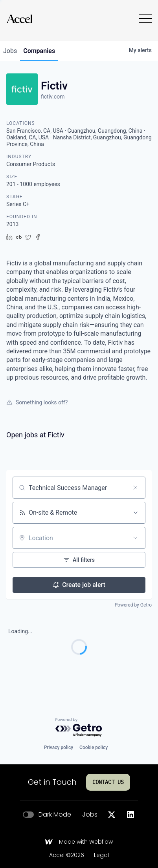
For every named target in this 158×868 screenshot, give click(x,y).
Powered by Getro (133, 605)
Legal (101, 855)
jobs (10, 51)
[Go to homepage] (19, 19)
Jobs (90, 815)
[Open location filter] (135, 538)
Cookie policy (94, 747)
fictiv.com (53, 97)
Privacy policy (59, 747)
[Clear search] (135, 488)
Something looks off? (37, 402)
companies (39, 51)
